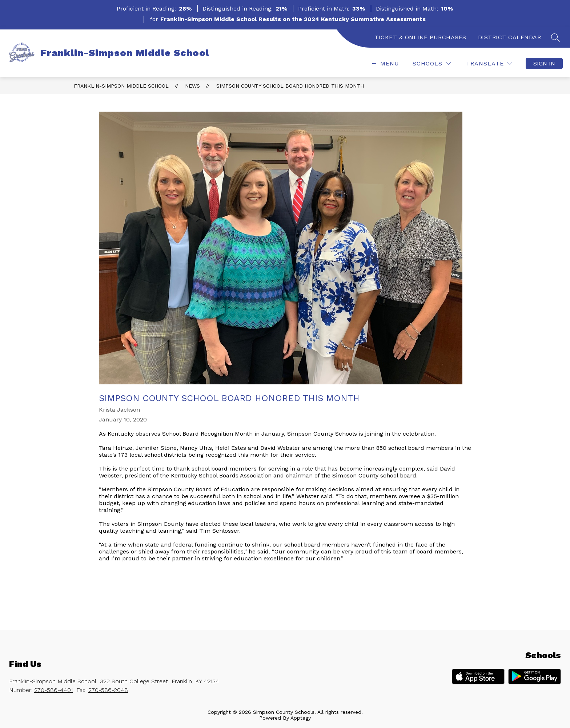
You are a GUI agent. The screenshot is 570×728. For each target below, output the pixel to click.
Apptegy (301, 718)
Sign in (544, 63)
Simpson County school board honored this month (290, 86)
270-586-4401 (53, 690)
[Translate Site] (489, 63)
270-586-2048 (108, 690)
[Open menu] (385, 63)
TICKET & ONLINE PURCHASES (420, 37)
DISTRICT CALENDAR (510, 37)
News (192, 86)
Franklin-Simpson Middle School (121, 86)
